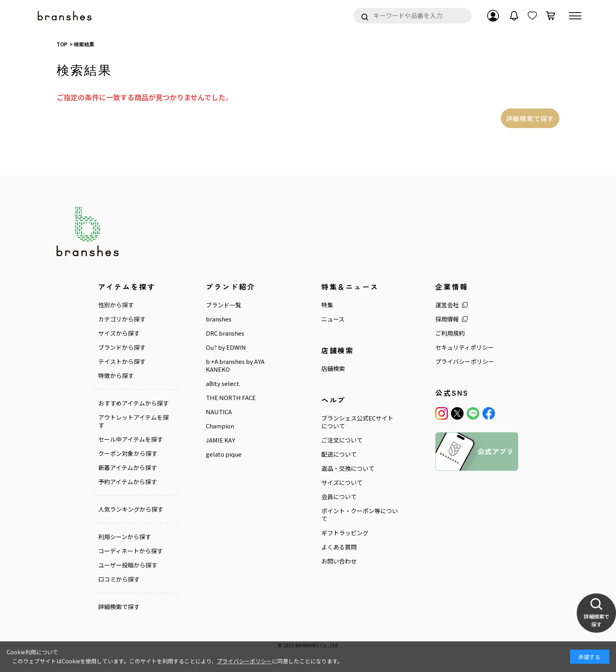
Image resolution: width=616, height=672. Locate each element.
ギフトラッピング (345, 533)
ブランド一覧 (224, 305)
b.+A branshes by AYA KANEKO (235, 365)
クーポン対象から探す (128, 454)
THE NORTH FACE (231, 398)
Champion (220, 426)
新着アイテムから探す (127, 468)
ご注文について (342, 440)
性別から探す (116, 305)
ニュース (333, 319)
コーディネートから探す (130, 551)
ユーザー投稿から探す (128, 565)
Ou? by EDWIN (226, 347)
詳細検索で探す (530, 118)
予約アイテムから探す (127, 482)
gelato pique (224, 454)
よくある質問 (339, 547)
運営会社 (447, 305)
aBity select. (223, 384)
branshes (219, 319)
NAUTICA (219, 412)
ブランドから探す (122, 347)
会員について (339, 497)
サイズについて (342, 483)
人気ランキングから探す (131, 509)
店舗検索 (333, 369)
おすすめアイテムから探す (133, 403)
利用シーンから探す (125, 537)
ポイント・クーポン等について (360, 515)
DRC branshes (225, 333)
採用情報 (447, 319)
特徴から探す (116, 376)
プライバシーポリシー (465, 362)
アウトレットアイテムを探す (133, 421)
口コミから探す (119, 579)
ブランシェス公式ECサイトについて (357, 422)
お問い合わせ (339, 561)
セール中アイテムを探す (130, 439)
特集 (327, 305)
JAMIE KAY (220, 440)
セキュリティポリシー (465, 347)
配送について (339, 454)
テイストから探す (122, 362)
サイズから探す (119, 333)
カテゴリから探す (122, 319)
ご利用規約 (450, 333)
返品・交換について (348, 468)
